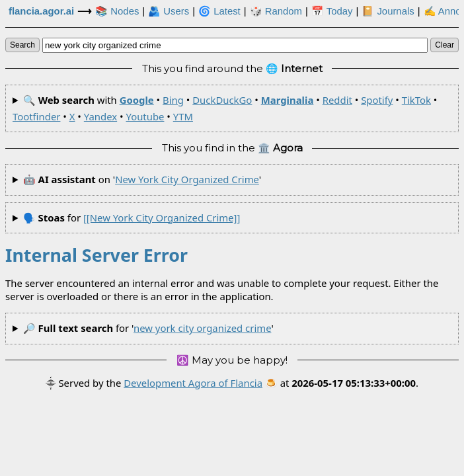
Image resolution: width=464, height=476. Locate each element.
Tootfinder (36, 116)
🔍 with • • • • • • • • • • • (225, 108)
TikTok (416, 100)
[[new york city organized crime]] (162, 218)
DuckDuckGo (222, 100)
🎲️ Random (276, 11)
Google (137, 100)
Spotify (377, 100)
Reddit (337, 100)
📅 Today (332, 11)
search (22, 45)
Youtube (145, 116)
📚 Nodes (117, 11)
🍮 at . (342, 383)
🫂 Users (169, 11)
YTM (183, 116)
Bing (173, 100)
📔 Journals (388, 11)
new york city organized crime (187, 179)
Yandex (100, 116)
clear (445, 45)
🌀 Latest (219, 11)
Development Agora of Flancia (193, 383)
